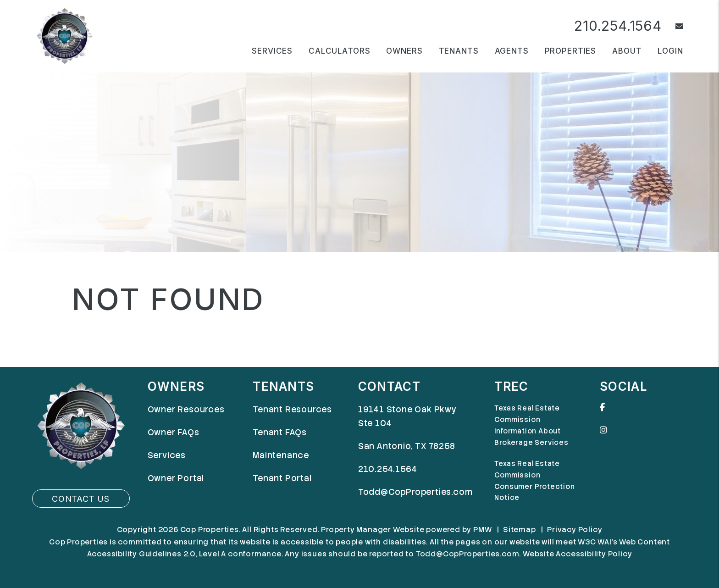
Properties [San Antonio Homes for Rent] (571, 51)
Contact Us (81, 499)
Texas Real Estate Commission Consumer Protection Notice (534, 481)
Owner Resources (186, 409)
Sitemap (520, 530)
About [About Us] (627, 51)
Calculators (339, 51)
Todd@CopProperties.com (415, 492)
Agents (512, 51)
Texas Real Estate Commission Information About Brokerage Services (531, 425)
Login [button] (670, 51)
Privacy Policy (575, 530)
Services (167, 455)
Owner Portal (176, 478)
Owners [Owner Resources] (404, 51)
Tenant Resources (292, 409)
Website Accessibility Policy (577, 554)
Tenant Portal (282, 478)
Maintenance (281, 455)
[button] (672, 26)
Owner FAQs (174, 432)
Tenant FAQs (280, 432)
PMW (482, 530)
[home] (64, 35)
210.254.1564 (618, 26)
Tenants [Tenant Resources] (459, 51)
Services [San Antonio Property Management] (272, 51)
